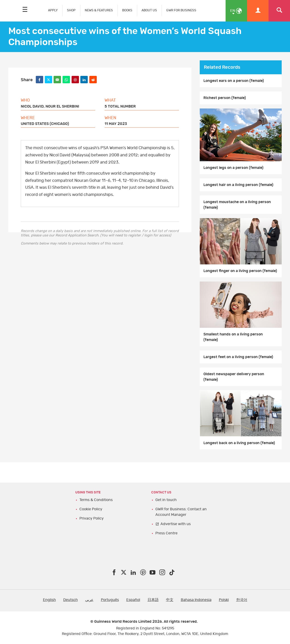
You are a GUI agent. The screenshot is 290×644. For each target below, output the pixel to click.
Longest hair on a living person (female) (238, 185)
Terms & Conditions (96, 500)
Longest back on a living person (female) (239, 443)
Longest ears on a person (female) (234, 81)
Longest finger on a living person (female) (240, 271)
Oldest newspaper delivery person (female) (234, 377)
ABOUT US (149, 10)
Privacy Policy (92, 518)
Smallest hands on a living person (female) (233, 337)
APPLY (53, 10)
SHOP (71, 10)
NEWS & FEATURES (99, 10)
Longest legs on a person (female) (233, 168)
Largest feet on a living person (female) (238, 357)
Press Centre (166, 533)
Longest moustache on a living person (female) (237, 205)
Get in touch (166, 500)
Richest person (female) (225, 98)
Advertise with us (176, 524)
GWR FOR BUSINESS (181, 10)
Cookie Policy (91, 509)
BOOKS (127, 10)
